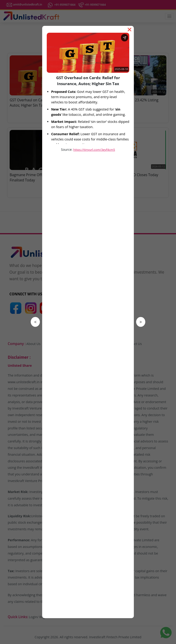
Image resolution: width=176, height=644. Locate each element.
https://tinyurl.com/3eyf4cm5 (94, 150)
